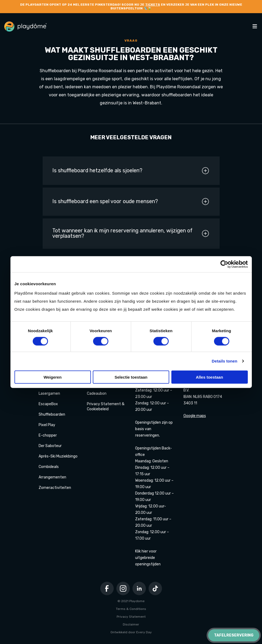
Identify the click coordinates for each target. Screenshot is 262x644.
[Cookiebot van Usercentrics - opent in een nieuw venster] (224, 264)
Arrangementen (52, 477)
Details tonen (225, 361)
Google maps (195, 416)
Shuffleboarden (52, 414)
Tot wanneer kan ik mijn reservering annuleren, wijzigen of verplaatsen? (131, 233)
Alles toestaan (209, 377)
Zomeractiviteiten (55, 488)
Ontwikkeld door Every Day (131, 632)
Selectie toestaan (131, 377)
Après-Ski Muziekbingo (58, 456)
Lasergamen (49, 394)
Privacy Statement (131, 617)
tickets (153, 5)
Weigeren (52, 377)
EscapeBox (48, 404)
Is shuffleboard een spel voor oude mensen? (131, 202)
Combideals (49, 467)
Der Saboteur (50, 446)
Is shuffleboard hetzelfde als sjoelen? (131, 171)
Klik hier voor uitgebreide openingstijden (148, 558)
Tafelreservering (234, 635)
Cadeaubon (97, 394)
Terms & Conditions (131, 609)
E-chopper (48, 435)
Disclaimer (131, 624)
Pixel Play (47, 425)
